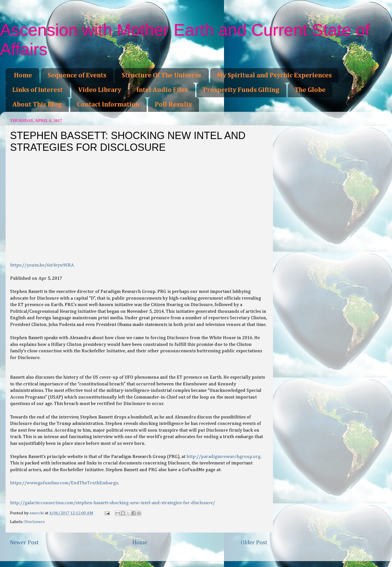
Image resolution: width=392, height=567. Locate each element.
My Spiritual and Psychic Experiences (274, 75)
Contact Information (108, 105)
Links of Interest (38, 90)
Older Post (254, 543)
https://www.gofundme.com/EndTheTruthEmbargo (64, 483)
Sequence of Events (77, 75)
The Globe (310, 90)
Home (23, 75)
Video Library (100, 90)
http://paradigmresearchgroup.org (223, 457)
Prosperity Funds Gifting (241, 90)
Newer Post (24, 543)
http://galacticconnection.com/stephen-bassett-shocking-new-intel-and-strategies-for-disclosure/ (113, 503)
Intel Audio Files (162, 90)
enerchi (37, 513)
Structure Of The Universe (162, 75)
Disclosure (35, 522)
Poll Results (173, 105)
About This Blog (37, 105)
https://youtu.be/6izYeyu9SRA (42, 265)
